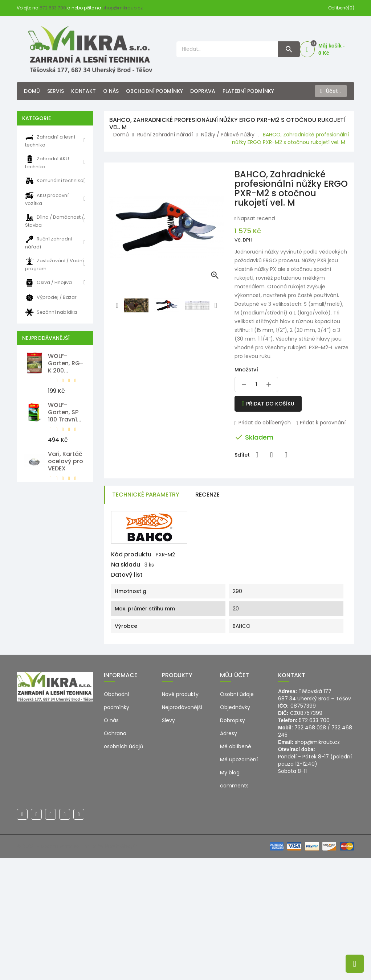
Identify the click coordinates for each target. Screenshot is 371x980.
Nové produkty (180, 816)
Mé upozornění (239, 882)
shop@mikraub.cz (123, 8)
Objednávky (235, 829)
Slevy (168, 843)
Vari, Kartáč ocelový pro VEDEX (66, 461)
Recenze (207, 495)
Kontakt (83, 91)
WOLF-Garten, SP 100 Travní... (65, 412)
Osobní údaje (237, 816)
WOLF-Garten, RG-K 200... (66, 363)
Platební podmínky (248, 91)
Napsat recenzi (256, 218)
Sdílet (257, 455)
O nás (111, 91)
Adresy (229, 856)
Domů (32, 91)
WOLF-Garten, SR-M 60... (65, 664)
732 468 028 (310, 850)
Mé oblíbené (236, 869)
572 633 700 (53, 8)
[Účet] (331, 91)
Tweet (272, 455)
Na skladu (126, 565)
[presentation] (117, 305)
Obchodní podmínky (154, 91)
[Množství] (256, 384)
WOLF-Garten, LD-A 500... (67, 510)
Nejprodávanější (182, 829)
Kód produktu (131, 555)
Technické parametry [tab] (146, 495)
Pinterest (286, 455)
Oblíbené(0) (341, 8)
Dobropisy (233, 843)
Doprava (203, 91)
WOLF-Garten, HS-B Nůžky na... (66, 615)
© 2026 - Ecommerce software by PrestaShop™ (77, 968)
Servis (56, 91)
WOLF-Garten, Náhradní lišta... (62, 563)
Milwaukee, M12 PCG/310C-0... (64, 717)
